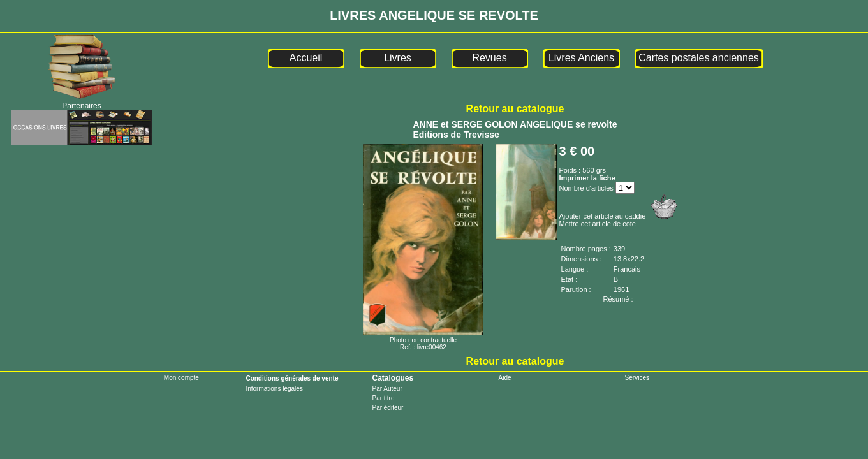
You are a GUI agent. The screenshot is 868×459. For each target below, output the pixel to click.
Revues (489, 58)
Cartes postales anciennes (699, 58)
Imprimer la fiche (587, 178)
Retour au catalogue (515, 109)
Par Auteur (387, 389)
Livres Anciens (581, 58)
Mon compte (181, 378)
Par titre (383, 398)
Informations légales (274, 389)
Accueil (306, 58)
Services (637, 378)
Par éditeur (387, 408)
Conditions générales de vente (292, 378)
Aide (505, 378)
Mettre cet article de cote (598, 224)
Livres (398, 58)
